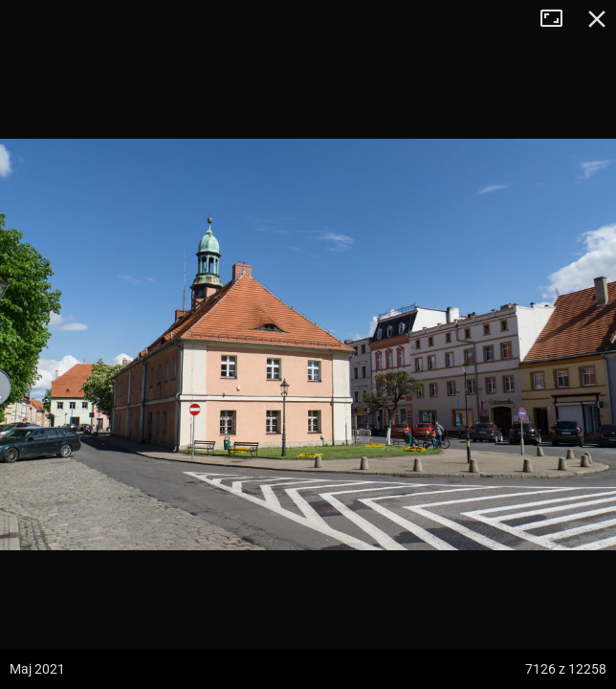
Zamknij (597, 19)
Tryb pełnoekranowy (559, 19)
